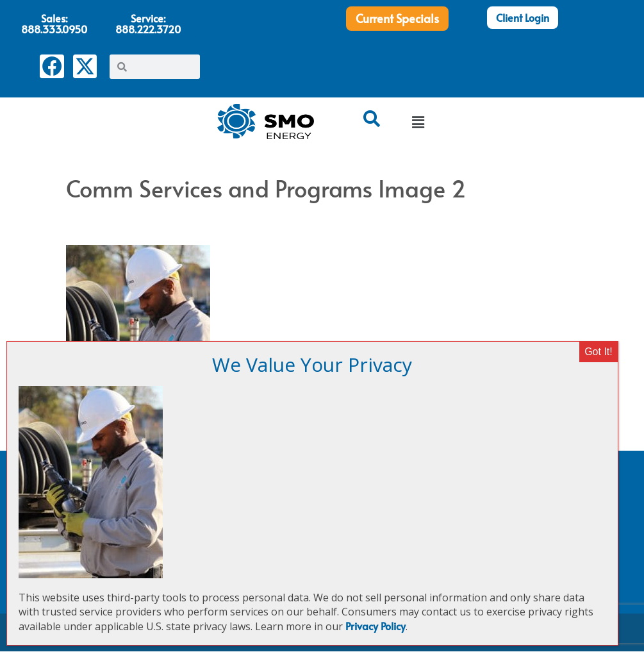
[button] (418, 123)
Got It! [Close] (599, 352)
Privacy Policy (376, 626)
